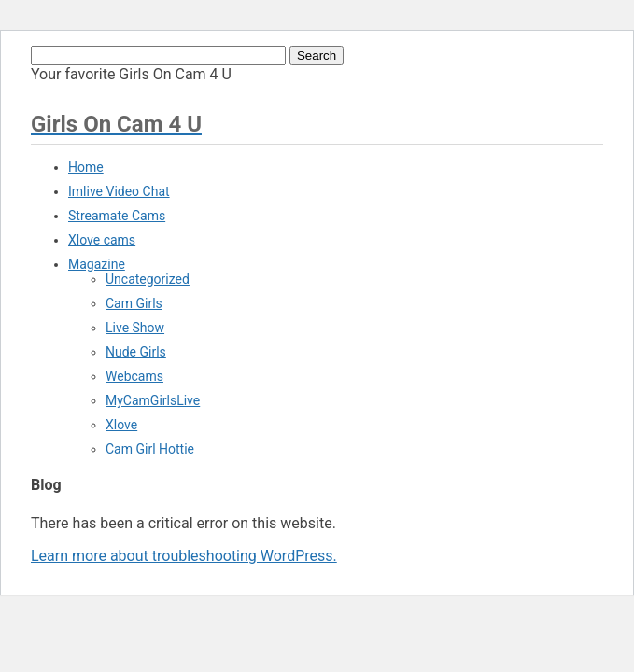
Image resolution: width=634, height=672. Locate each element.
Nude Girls (136, 352)
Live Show (135, 328)
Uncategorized (148, 279)
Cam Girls (134, 303)
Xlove (121, 425)
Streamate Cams (117, 216)
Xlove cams (102, 240)
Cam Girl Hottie (150, 449)
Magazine (97, 264)
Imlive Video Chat (119, 191)
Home (86, 167)
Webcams (134, 376)
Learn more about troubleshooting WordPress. (184, 556)
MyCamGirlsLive (153, 400)
